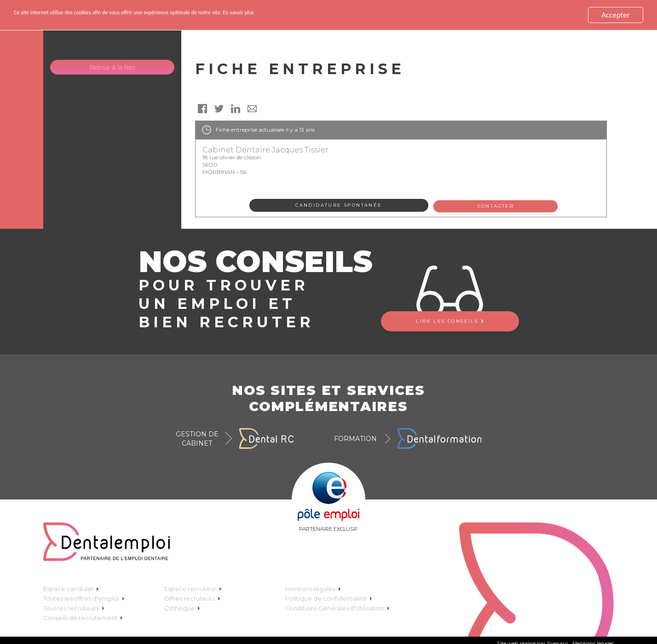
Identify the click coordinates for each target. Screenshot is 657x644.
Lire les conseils (450, 319)
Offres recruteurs (192, 597)
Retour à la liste (112, 67)
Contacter (497, 205)
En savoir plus (327, 15)
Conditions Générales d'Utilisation (337, 607)
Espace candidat (71, 588)
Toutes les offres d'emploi (84, 597)
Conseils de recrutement (83, 617)
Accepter (615, 15)
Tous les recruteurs (74, 607)
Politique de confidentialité (329, 597)
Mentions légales (313, 588)
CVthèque (182, 607)
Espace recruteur (193, 588)
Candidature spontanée (339, 205)
